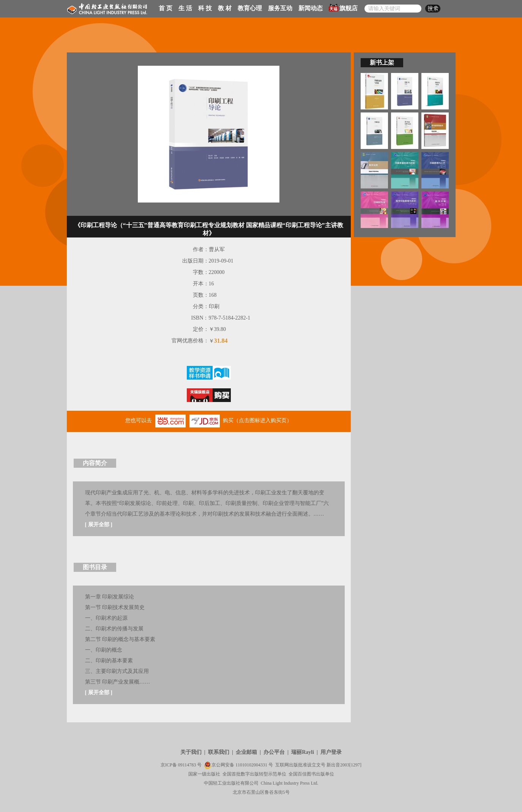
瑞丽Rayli (303, 752)
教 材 (225, 8)
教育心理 (250, 8)
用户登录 (331, 752)
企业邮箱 (246, 752)
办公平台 (274, 752)
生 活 (185, 8)
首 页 (166, 8)
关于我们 (191, 752)
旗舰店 (343, 8)
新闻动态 (311, 8)
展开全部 (99, 525)
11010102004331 (251, 765)
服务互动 (280, 8)
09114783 (187, 765)
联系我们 (219, 752)
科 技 (205, 8)
